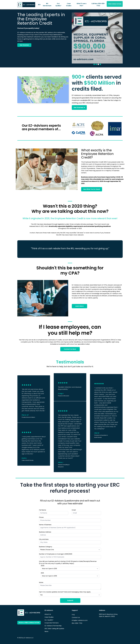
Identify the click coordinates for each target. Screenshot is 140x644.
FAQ (73, 615)
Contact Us (76, 617)
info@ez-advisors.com (80, 620)
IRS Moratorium (47, 5)
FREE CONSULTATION (115, 4)
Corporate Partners (52, 623)
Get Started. (24, 45)
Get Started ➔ (79, 107)
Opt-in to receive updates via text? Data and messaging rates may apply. (65, 592)
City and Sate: (44, 539)
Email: (74, 510)
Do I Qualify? (58, 5)
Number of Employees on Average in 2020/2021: (56, 554)
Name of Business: (45, 525)
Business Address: (45, 532)
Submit (70, 600)
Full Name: (43, 510)
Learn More (79, 306)
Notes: (41, 582)
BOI (39, 5)
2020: (43, 566)
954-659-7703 (77, 623)
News (46, 631)
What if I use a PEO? (81, 5)
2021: (42, 573)
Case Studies (69, 5)
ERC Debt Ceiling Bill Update (54, 629)
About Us (48, 614)
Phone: (41, 517)
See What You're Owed (92, 189)
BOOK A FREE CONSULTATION (29, 623)
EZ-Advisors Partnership (53, 626)
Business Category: (46, 547)
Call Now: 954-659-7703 (98, 5)
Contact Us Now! (70, 349)
